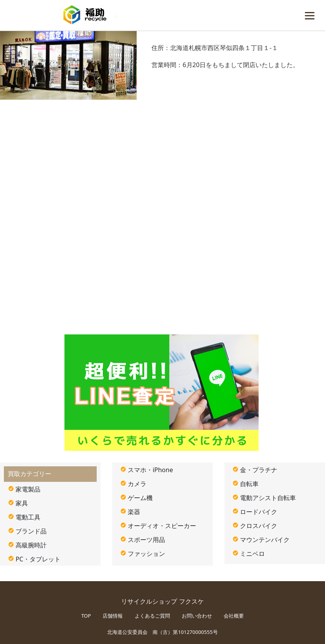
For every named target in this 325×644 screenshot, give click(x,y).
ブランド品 (31, 531)
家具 (22, 503)
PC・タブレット (38, 559)
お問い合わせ (197, 616)
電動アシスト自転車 (268, 498)
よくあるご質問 (152, 616)
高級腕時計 (31, 545)
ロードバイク (259, 512)
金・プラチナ (259, 470)
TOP (86, 616)
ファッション (146, 554)
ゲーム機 (140, 498)
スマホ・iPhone (150, 470)
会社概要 (234, 616)
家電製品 (28, 489)
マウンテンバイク (265, 540)
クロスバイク (259, 526)
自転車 (249, 484)
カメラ (137, 484)
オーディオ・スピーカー (162, 526)
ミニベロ (252, 554)
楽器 (134, 512)
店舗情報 (113, 616)
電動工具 (28, 517)
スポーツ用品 (146, 540)
